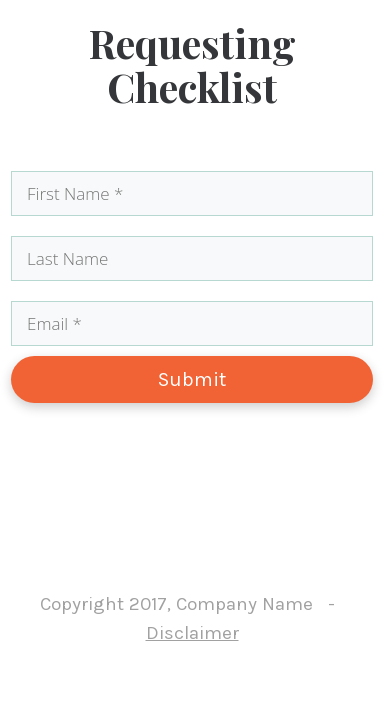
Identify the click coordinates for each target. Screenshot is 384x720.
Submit (192, 379)
